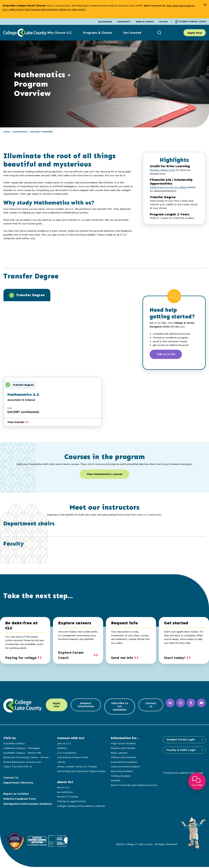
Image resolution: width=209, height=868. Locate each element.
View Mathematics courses (105, 475)
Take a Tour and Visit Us (18, 767)
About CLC (63, 788)
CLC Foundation (67, 754)
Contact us (150, 705)
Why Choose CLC (60, 33)
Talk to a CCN (166, 354)
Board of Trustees (67, 797)
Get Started (132, 33)
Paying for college (21, 658)
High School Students (123, 744)
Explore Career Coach (71, 656)
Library (61, 763)
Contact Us (11, 778)
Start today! (175, 658)
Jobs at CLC (64, 744)
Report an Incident (16, 795)
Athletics (62, 749)
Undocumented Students (125, 767)
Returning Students (122, 772)
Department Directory (18, 783)
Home (6, 132)
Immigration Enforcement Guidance (28, 805)
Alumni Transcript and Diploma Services (134, 786)
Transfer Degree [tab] (27, 295)
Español (115, 781)
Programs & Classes (98, 33)
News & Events (145, 22)
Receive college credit (162, 170)
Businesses (105, 22)
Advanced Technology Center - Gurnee (26, 758)
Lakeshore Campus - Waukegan (22, 749)
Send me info (122, 658)
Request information (87, 705)
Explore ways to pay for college (168, 187)
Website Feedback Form (20, 800)
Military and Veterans (123, 758)
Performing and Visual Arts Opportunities (81, 772)
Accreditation (65, 793)
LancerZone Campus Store (73, 758)
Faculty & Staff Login (181, 751)
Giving (163, 22)
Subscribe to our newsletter (120, 707)
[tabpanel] (70, 325)
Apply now (57, 705)
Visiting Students (120, 777)
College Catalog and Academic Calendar (81, 807)
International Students (124, 763)
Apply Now (195, 33)
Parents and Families (123, 749)
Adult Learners (119, 754)
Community (124, 22)
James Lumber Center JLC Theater (77, 767)
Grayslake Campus (14, 744)
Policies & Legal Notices (71, 802)
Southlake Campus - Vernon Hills (22, 754)
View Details (18, 422)
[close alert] (205, 5)
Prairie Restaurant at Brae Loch (22, 763)
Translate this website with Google (182, 774)
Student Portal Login (190, 22)
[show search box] (160, 33)
